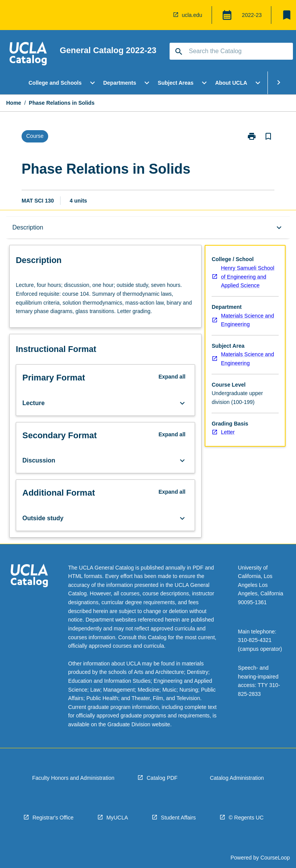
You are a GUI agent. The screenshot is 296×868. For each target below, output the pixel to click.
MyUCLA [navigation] (117, 818)
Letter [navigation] (228, 432)
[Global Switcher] (227, 15)
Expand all (172, 377)
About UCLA (231, 83)
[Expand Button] (182, 403)
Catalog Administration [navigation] (237, 778)
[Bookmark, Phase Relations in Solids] (268, 136)
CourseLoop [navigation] (275, 858)
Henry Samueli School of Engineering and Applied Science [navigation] (248, 277)
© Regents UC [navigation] (246, 818)
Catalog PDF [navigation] (162, 778)
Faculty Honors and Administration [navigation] (73, 778)
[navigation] (28, 55)
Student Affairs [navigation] (178, 818)
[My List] (287, 15)
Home (14, 103)
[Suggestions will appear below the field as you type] (232, 51)
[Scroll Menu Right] (279, 83)
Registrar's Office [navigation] (53, 818)
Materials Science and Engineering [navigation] (247, 320)
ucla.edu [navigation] (192, 15)
